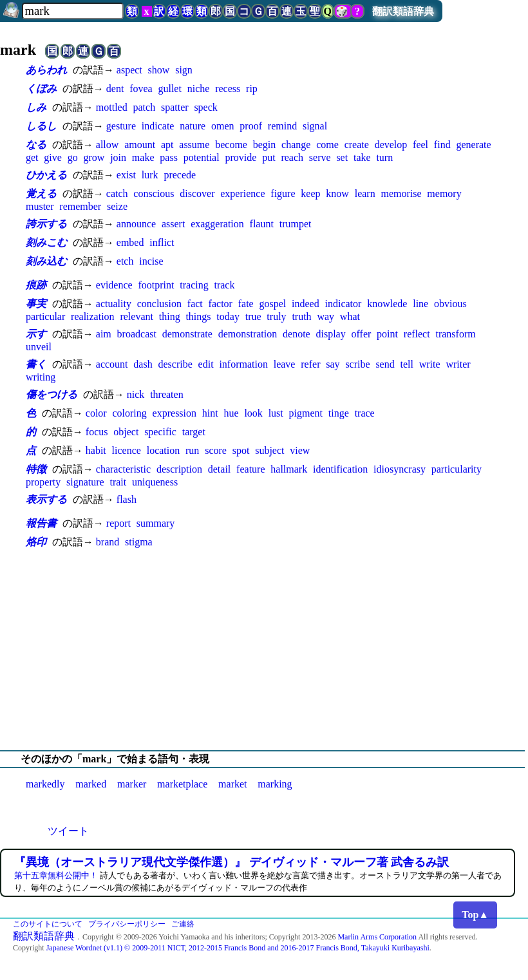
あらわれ (46, 70)
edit (206, 364)
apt (167, 145)
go (73, 157)
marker (132, 784)
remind (282, 126)
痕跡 (36, 285)
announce (136, 224)
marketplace (182, 784)
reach (292, 157)
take (362, 157)
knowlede (387, 304)
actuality (114, 304)
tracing (194, 285)
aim (104, 334)
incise (151, 261)
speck (205, 107)
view (300, 450)
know (337, 193)
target (194, 432)
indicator (344, 304)
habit (96, 450)
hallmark (289, 469)
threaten (167, 394)
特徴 (36, 469)
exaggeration (217, 224)
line (420, 304)
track (224, 285)
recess (228, 89)
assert (173, 224)
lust (276, 413)
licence (127, 450)
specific (160, 432)
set (342, 157)
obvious (450, 304)
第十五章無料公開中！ (56, 875)
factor (221, 304)
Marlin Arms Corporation (377, 937)
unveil (39, 347)
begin (265, 145)
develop (391, 145)
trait (118, 482)
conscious (154, 193)
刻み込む (46, 261)
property (43, 482)
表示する (46, 499)
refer (310, 364)
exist (126, 175)
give (53, 157)
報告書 (41, 523)
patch (144, 107)
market (232, 784)
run (192, 450)
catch (117, 193)
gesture (121, 126)
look (253, 413)
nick (136, 394)
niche (199, 89)
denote (297, 334)
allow (108, 145)
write (430, 364)
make (143, 157)
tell (407, 364)
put (269, 157)
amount (140, 145)
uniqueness (155, 482)
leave (285, 364)
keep (310, 193)
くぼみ (41, 89)
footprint (156, 285)
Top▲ (475, 915)
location (164, 450)
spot (241, 450)
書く (36, 364)
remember (80, 206)
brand (108, 542)
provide (240, 157)
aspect (129, 70)
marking (275, 784)
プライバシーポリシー (127, 924)
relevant (137, 316)
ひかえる (46, 175)
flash (127, 499)
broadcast (137, 334)
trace (365, 413)
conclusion (159, 304)
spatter (175, 107)
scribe (357, 364)
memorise (401, 193)
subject (269, 450)
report (118, 523)
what (350, 316)
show (159, 70)
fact (195, 304)
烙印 (36, 542)
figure (283, 193)
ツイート (68, 831)
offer (362, 334)
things (198, 316)
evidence (114, 285)
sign (184, 70)
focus (97, 432)
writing (41, 377)
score (216, 450)
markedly (45, 784)
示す (36, 334)
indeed (306, 304)
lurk (150, 175)
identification (340, 469)
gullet (169, 89)
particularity (457, 469)
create (357, 145)
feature (250, 469)
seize (117, 206)
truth (301, 316)
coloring (129, 413)
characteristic (123, 469)
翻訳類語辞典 (403, 11)
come (327, 145)
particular (45, 316)
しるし (41, 126)
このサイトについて (48, 924)
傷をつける (52, 394)
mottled (112, 107)
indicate (158, 126)
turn (384, 157)
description (179, 469)
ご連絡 (183, 924)
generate (473, 145)
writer (458, 364)
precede (180, 175)
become (231, 145)
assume (194, 145)
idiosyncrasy (400, 469)
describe (175, 364)
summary (156, 523)
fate (246, 304)
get (32, 157)
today (228, 316)
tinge (339, 413)
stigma (139, 542)
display (331, 334)
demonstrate (187, 334)
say (333, 364)
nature (193, 126)
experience (242, 193)
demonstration (248, 334)
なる (36, 145)
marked (91, 784)
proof (251, 126)
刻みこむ (46, 242)
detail (220, 469)
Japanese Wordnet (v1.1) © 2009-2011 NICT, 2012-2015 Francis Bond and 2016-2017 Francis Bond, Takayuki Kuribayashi (238, 948)
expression (174, 413)
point (387, 334)
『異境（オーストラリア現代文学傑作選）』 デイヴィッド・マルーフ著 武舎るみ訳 (231, 862)
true (253, 316)
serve (320, 157)
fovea (141, 89)
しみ (36, 107)
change (296, 145)
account (112, 364)
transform (455, 334)
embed (130, 242)
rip (252, 89)
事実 (36, 304)
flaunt (262, 224)
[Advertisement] (264, 650)
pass (169, 157)
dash (143, 364)
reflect (417, 334)
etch (125, 261)
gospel (272, 304)
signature (85, 482)
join (118, 157)
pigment (306, 413)
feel (420, 145)
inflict (162, 242)
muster (40, 206)
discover (197, 193)
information (243, 364)
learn (365, 193)
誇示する (46, 224)
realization (93, 316)
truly (276, 316)
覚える (41, 193)
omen (223, 126)
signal (315, 126)
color (96, 413)
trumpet (296, 224)
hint (210, 413)
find (442, 145)
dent (115, 89)
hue (231, 413)
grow (94, 157)
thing (170, 316)
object (126, 432)
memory (444, 193)
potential (202, 157)
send (385, 364)
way (325, 316)
